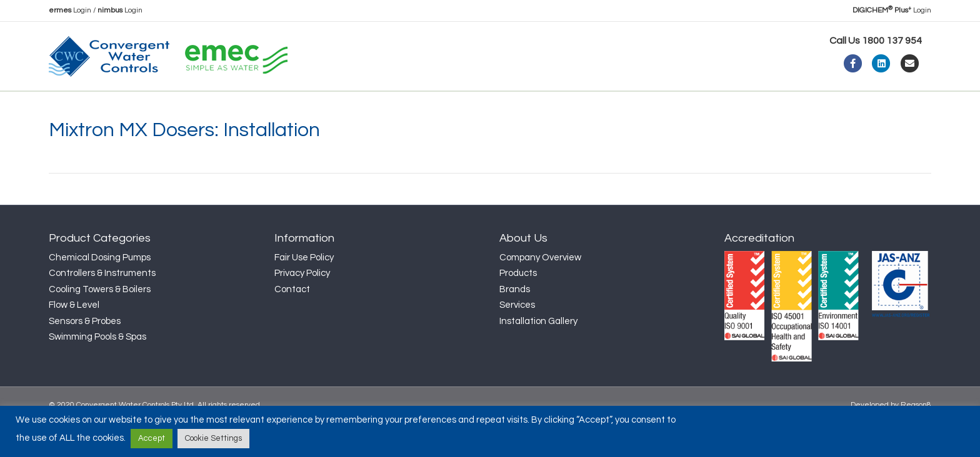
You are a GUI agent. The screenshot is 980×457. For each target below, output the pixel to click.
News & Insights (291, 107)
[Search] (920, 106)
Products (202, 107)
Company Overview (540, 291)
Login (70, 10)
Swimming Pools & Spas (97, 371)
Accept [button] (152, 438)
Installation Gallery (538, 355)
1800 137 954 (892, 41)
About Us (128, 107)
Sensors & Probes (85, 355)
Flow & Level (74, 339)
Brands (515, 323)
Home (73, 107)
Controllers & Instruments (102, 307)
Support (368, 107)
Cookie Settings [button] (213, 438)
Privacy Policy (302, 307)
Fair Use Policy (304, 291)
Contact (436, 107)
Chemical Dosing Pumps (100, 291)
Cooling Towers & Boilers (100, 323)
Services (517, 339)
